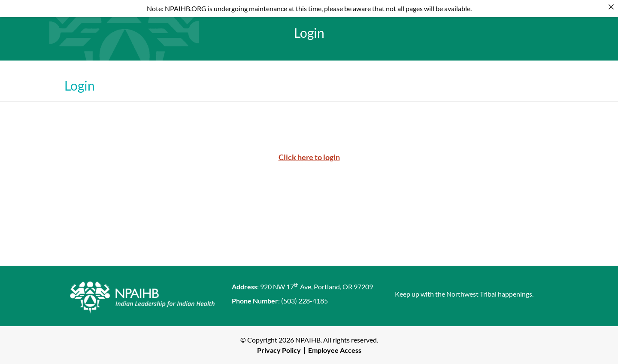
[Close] (611, 7)
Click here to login (309, 157)
